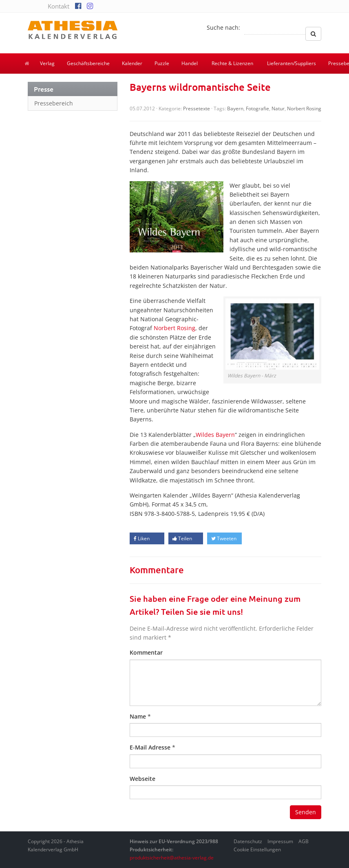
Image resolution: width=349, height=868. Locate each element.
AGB (304, 841)
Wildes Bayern (215, 435)
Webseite (142, 779)
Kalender (132, 63)
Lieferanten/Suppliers (292, 63)
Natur (278, 108)
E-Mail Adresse (150, 747)
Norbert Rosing (304, 108)
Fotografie (257, 108)
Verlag (47, 63)
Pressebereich (54, 103)
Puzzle (162, 63)
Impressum (280, 841)
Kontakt (59, 6)
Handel (190, 63)
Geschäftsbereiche (88, 63)
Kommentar (146, 652)
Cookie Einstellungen (257, 849)
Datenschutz (248, 841)
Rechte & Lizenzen (232, 63)
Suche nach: (223, 27)
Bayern (235, 108)
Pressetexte (197, 108)
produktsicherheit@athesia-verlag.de (172, 858)
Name (138, 716)
